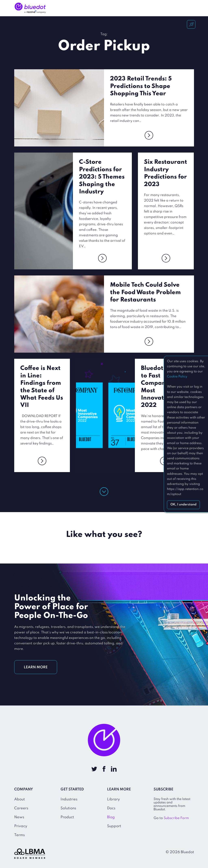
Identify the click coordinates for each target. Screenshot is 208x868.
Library (113, 799)
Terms (19, 835)
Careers (21, 808)
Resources (159, 8)
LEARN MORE (36, 667)
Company (137, 8)
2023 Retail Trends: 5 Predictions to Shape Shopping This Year (141, 86)
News (19, 817)
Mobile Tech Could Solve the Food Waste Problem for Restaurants (145, 293)
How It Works (113, 8)
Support (114, 826)
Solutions (88, 8)
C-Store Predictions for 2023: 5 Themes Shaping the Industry (102, 177)
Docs (111, 808)
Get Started (192, 9)
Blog (111, 817)
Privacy (21, 826)
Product (67, 817)
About (19, 799)
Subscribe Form (176, 818)
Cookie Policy (177, 377)
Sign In (178, 8)
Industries (66, 8)
